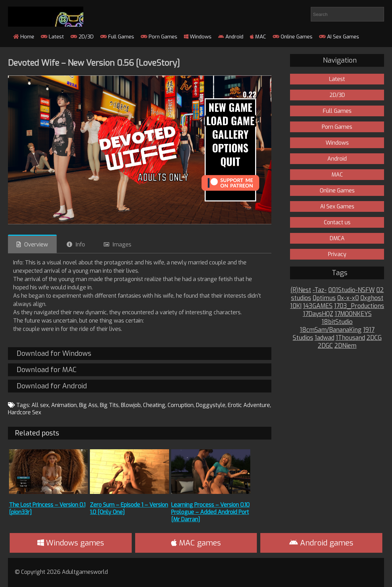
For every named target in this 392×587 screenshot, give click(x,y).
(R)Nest (301, 290)
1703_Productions (359, 306)
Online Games (293, 37)
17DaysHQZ (318, 314)
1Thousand (350, 338)
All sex (40, 405)
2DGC (325, 346)
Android (231, 37)
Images (122, 245)
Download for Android (52, 386)
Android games (321, 543)
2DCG (374, 338)
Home (24, 37)
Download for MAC (46, 370)
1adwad (324, 338)
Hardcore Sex (25, 412)
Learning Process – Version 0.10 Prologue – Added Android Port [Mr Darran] (210, 512)
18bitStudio (337, 322)
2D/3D (82, 37)
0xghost (372, 298)
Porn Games (159, 37)
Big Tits (109, 405)
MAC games (196, 543)
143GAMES (318, 306)
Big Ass (88, 405)
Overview (36, 245)
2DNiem (345, 346)
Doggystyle (211, 405)
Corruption (181, 405)
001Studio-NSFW (351, 290)
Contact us (337, 222)
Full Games (117, 37)
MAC (258, 37)
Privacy (337, 254)
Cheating (154, 405)
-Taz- (320, 290)
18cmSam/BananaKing (331, 330)
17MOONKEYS (353, 314)
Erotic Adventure (249, 405)
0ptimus (324, 298)
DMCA (337, 238)
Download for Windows (54, 354)
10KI (296, 306)
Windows (198, 37)
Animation (64, 405)
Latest (52, 37)
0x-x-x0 (348, 298)
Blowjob (131, 405)
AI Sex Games (339, 37)
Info (80, 245)
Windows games (71, 543)
